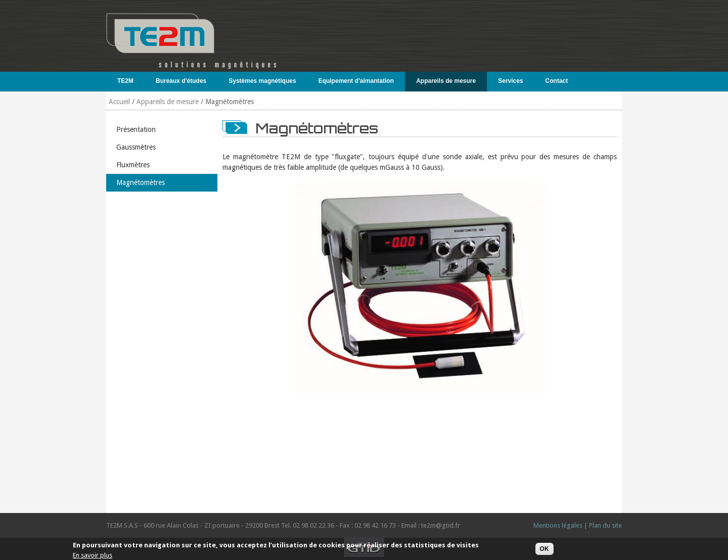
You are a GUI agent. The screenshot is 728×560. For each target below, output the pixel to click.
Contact (557, 81)
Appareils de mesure (444, 81)
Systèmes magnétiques (260, 81)
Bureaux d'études (179, 81)
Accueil (119, 102)
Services (508, 81)
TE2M (123, 81)
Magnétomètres (141, 182)
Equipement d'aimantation (354, 81)
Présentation (136, 129)
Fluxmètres (133, 165)
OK (544, 549)
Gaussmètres (136, 147)
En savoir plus (93, 555)
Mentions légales (558, 525)
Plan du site (605, 525)
